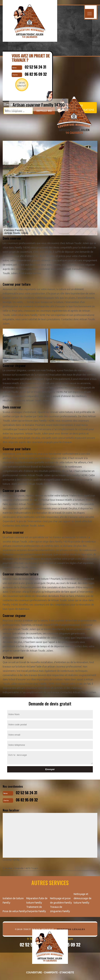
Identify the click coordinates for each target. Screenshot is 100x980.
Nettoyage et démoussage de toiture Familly (83, 898)
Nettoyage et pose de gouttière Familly (61, 900)
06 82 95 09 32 (27, 800)
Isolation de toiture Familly (13, 900)
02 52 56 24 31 (27, 793)
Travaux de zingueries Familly (60, 909)
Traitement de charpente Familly (36, 909)
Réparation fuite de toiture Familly (37, 900)
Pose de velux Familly (15, 911)
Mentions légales (71, 929)
